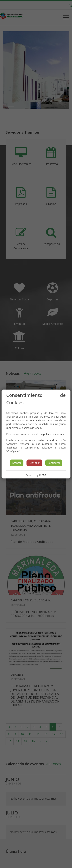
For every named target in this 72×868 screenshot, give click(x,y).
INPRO (43, 475)
